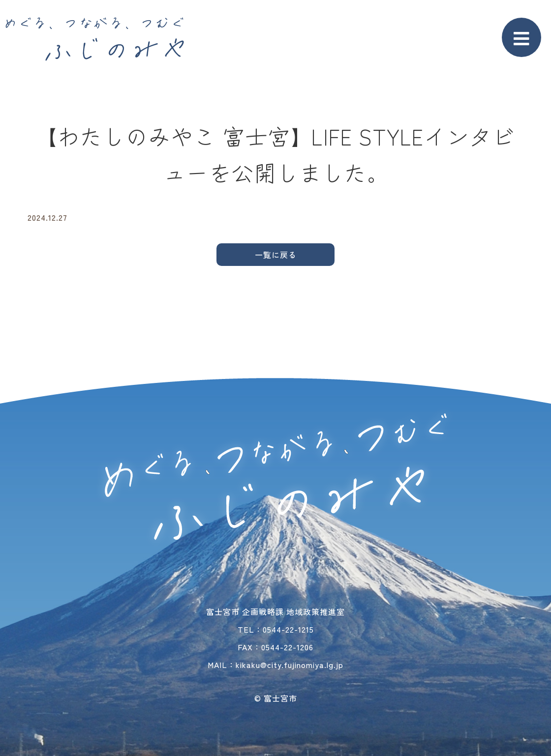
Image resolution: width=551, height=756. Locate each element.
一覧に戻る (276, 255)
